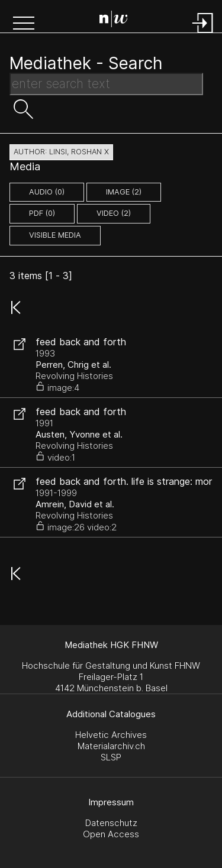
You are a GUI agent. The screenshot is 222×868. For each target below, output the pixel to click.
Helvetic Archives (111, 735)
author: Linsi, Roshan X (61, 152)
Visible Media (55, 235)
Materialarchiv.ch (111, 746)
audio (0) (47, 192)
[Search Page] (114, 21)
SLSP (111, 757)
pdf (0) (42, 213)
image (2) (124, 192)
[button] (24, 24)
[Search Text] (106, 84)
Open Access (111, 834)
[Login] (203, 34)
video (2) (114, 213)
